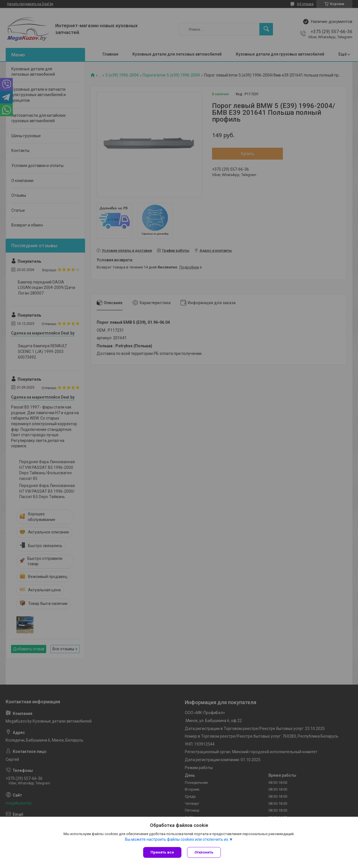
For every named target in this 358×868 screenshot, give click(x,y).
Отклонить (204, 852)
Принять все (162, 852)
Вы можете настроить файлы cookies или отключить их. (177, 839)
